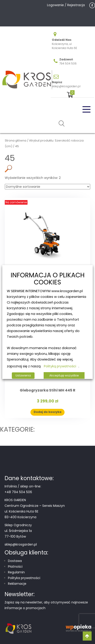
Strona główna (16, 140)
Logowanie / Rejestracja (66, 5)
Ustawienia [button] (23, 375)
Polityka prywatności (24, 578)
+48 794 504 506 (18, 492)
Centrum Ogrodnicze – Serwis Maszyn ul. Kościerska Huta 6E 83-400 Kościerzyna (35, 511)
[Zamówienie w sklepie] (47, 187)
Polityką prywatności (60, 366)
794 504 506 (68, 63)
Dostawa (15, 561)
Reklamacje (17, 584)
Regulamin (16, 572)
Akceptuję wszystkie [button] (64, 375)
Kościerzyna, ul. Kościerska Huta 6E (64, 46)
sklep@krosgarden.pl (66, 86)
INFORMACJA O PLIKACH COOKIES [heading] (48, 279)
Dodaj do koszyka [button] (47, 412)
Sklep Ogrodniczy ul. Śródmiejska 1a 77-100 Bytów (18, 531)
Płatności (15, 567)
